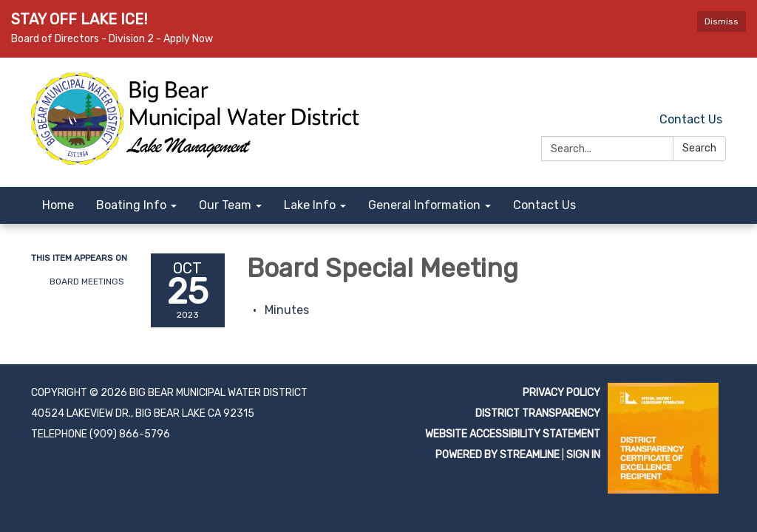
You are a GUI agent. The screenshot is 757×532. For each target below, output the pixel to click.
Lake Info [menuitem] (310, 205)
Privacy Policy (561, 393)
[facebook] (717, 87)
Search (699, 148)
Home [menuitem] (58, 205)
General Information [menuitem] (424, 205)
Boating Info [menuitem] (131, 205)
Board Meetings (87, 282)
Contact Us (691, 119)
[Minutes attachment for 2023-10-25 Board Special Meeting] (287, 310)
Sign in (583, 455)
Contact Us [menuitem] (544, 205)
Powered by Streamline (498, 455)
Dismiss (722, 21)
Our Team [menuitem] (225, 205)
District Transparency (538, 413)
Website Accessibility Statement (513, 434)
